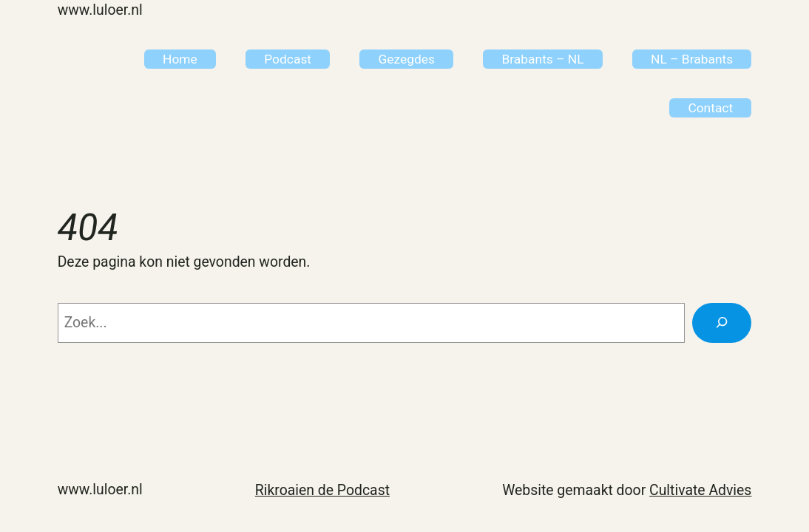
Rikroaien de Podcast (322, 490)
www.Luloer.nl (100, 10)
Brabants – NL (542, 59)
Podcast (288, 59)
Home (180, 59)
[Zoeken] (722, 323)
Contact (710, 108)
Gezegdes (406, 59)
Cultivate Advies (700, 490)
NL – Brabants (692, 59)
